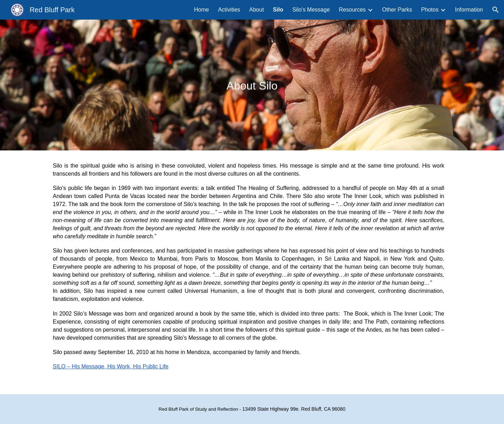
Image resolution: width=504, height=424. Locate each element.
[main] (252, 85)
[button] (496, 10)
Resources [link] (352, 10)
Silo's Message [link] (311, 10)
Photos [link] (430, 10)
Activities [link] (229, 10)
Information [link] (469, 10)
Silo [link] (278, 10)
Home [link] (201, 10)
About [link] (257, 10)
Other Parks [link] (397, 10)
